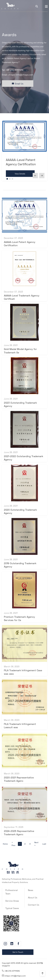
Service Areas (12, 901)
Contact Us (34, 905)
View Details (20, 174)
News (31, 890)
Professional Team (11, 892)
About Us (33, 897)
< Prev (13, 844)
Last (44, 844)
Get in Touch (18, 952)
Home (5, 844)
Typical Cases (12, 908)
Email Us (18, 84)
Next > (36, 844)
